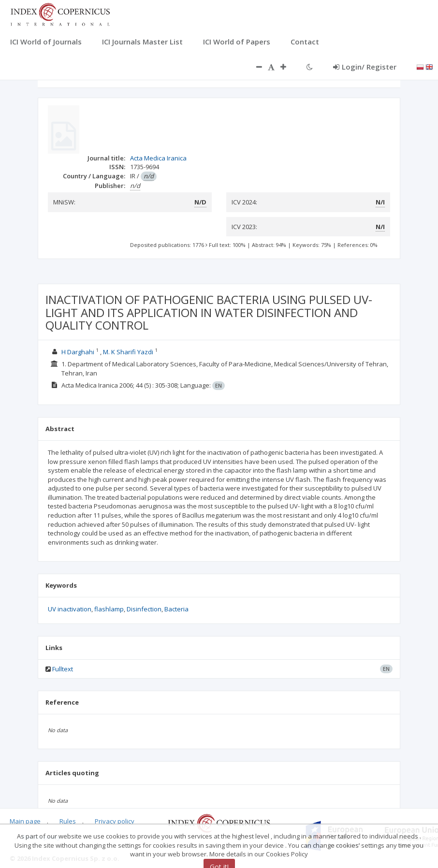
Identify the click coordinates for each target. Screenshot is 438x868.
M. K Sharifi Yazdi (128, 352)
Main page (25, 821)
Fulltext (63, 669)
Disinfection (144, 609)
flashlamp (109, 609)
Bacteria (176, 609)
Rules (68, 821)
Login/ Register (365, 67)
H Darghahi (78, 352)
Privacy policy (115, 821)
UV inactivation (70, 609)
